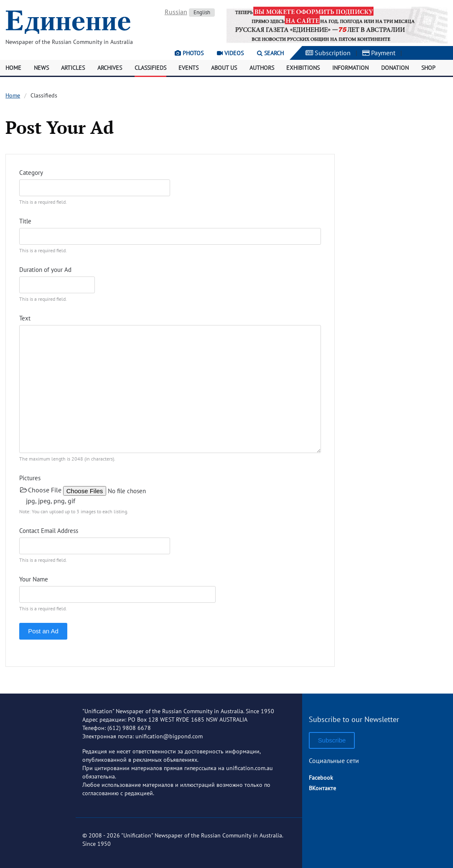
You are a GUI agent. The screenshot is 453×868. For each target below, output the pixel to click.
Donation (395, 68)
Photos (189, 53)
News (41, 68)
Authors (262, 68)
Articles (73, 68)
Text (25, 318)
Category (31, 173)
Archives (110, 68)
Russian (176, 12)
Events (188, 68)
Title (25, 221)
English (202, 12)
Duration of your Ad (45, 270)
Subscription (328, 53)
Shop (428, 68)
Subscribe (332, 740)
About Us (224, 68)
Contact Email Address (49, 531)
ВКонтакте (322, 788)
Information (350, 68)
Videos (230, 53)
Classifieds (150, 68)
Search (270, 53)
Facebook (321, 778)
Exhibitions (303, 68)
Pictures (30, 478)
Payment (379, 53)
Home (13, 68)
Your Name (34, 579)
